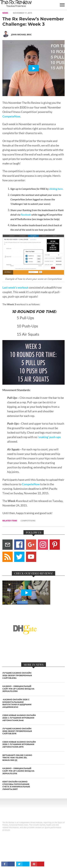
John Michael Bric (21, 34)
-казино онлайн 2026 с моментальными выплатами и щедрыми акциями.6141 (17, 703)
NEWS (5, 13)
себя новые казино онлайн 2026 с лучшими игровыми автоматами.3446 (19, 718)
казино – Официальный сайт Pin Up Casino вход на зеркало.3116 (18, 771)
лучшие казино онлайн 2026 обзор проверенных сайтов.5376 (17, 731)
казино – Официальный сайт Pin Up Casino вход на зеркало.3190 (18, 689)
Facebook (26, 215)
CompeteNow (11, 116)
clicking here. (56, 189)
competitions (28, 521)
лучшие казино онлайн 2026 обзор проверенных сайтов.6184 (17, 675)
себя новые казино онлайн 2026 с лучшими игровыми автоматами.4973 (19, 744)
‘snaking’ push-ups (49, 437)
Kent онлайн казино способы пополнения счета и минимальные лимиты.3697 (16, 785)
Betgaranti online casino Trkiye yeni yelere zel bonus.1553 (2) (17, 758)
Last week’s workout (15, 288)
